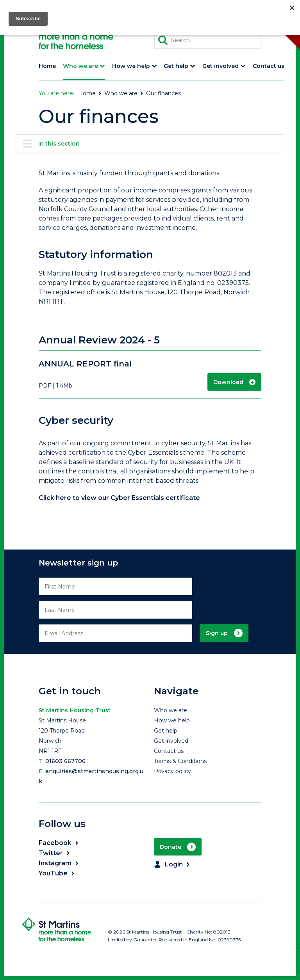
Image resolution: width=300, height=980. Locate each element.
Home (90, 93)
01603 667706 (65, 761)
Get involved (171, 741)
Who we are (124, 93)
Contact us (169, 751)
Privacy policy (172, 771)
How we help (172, 720)
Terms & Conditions (180, 761)
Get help (166, 731)
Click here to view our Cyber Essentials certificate (119, 498)
